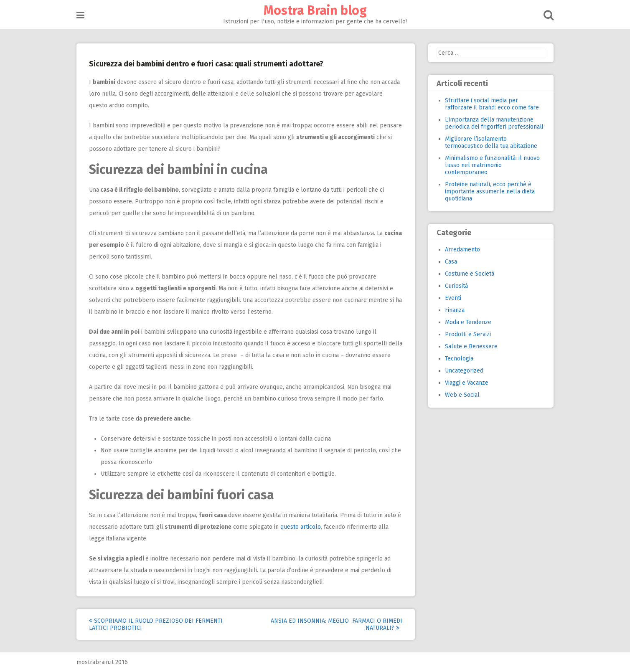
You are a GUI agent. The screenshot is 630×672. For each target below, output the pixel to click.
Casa (451, 262)
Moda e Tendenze (468, 322)
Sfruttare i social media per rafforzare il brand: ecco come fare (492, 104)
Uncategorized (464, 371)
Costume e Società (470, 274)
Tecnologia (459, 359)
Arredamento (462, 250)
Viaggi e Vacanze (467, 383)
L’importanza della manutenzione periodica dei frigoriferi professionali (494, 123)
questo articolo (301, 527)
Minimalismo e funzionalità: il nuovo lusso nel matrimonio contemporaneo (492, 165)
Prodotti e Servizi (468, 334)
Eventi (453, 298)
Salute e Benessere (471, 346)
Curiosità (456, 286)
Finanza (455, 310)
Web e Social (462, 395)
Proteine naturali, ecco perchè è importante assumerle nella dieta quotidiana (490, 191)
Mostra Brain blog (315, 10)
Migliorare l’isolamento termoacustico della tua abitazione (491, 142)
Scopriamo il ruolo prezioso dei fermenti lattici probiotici (156, 624)
